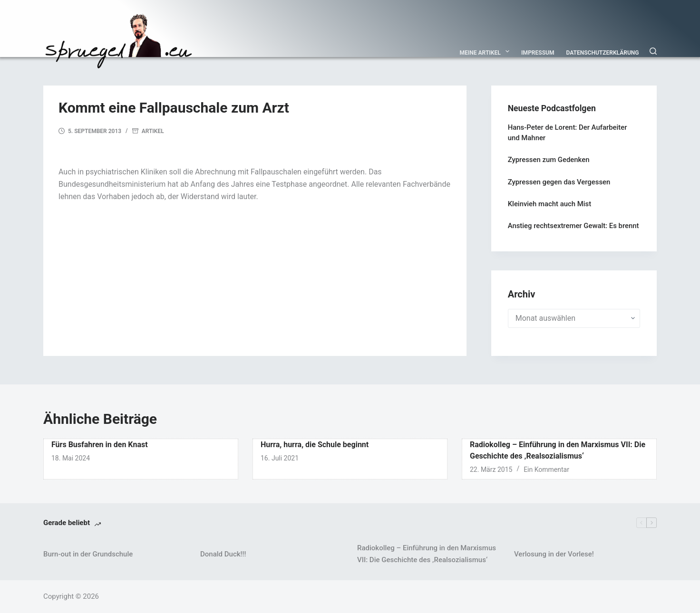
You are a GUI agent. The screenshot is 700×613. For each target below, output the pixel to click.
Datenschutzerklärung (603, 53)
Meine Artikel (487, 51)
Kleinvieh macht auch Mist (549, 204)
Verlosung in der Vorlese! (554, 554)
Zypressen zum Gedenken (549, 160)
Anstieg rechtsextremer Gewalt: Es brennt (574, 226)
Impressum (538, 53)
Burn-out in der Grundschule (88, 554)
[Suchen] (653, 51)
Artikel (153, 131)
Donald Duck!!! (223, 554)
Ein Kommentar (546, 469)
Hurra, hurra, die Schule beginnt (315, 445)
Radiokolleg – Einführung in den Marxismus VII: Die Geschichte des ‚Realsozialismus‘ (427, 554)
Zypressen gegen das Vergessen (559, 182)
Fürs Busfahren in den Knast (100, 445)
